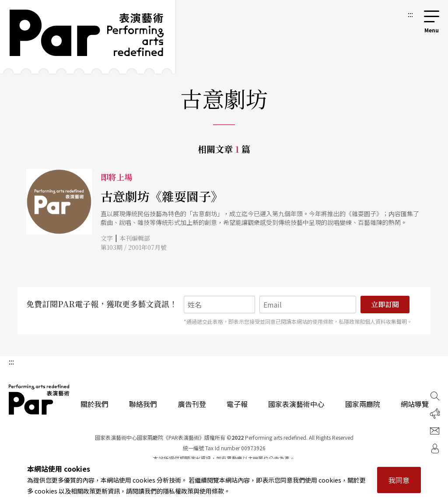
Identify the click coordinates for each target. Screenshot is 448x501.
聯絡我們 (143, 404)
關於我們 (94, 404)
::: (410, 14)
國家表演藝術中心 (296, 404)
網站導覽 (415, 404)
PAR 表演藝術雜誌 (39, 399)
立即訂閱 (385, 304)
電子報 (237, 404)
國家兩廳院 (363, 404)
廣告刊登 (192, 404)
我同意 (399, 480)
